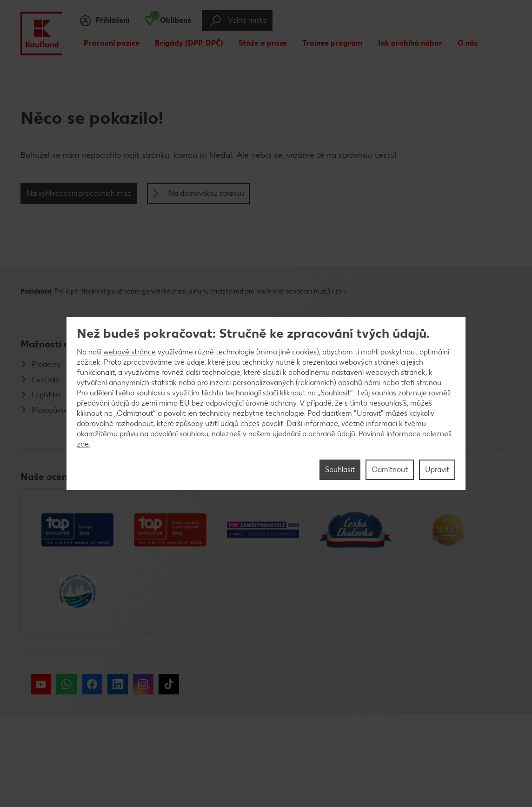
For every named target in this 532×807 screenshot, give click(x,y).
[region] (266, 404)
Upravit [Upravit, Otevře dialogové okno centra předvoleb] (437, 470)
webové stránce (130, 352)
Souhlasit (340, 470)
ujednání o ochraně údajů (314, 434)
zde (83, 444)
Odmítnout (390, 470)
